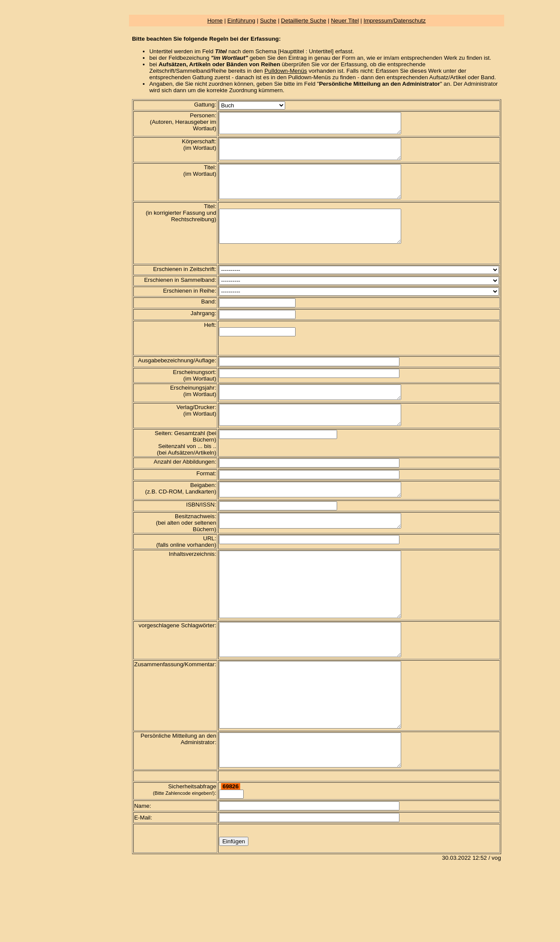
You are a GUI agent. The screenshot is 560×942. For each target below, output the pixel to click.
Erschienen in (171, 290)
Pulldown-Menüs (286, 71)
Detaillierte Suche (303, 21)
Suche (268, 21)
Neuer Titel (345, 21)
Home (215, 21)
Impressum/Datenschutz (395, 21)
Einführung (241, 21)
